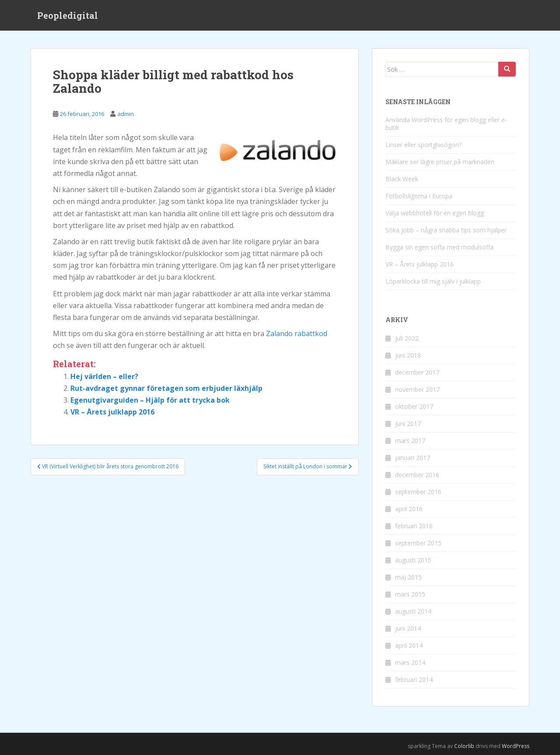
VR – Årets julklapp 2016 (112, 412)
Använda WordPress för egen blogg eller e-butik (446, 124)
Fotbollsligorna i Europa (419, 196)
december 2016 (417, 475)
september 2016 (418, 492)
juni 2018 (408, 355)
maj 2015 (408, 577)
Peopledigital (68, 15)
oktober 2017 (414, 406)
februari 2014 (414, 679)
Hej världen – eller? (104, 376)
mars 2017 (410, 441)
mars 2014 (410, 662)
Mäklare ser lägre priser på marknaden (440, 162)
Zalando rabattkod (297, 334)
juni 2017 (408, 423)
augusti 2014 (413, 611)
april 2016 (409, 509)
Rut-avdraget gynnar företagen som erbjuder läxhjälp (166, 388)
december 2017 (417, 372)
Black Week (402, 179)
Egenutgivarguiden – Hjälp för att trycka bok (150, 400)
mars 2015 (410, 594)
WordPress (516, 746)
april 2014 (409, 645)
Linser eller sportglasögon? (423, 145)
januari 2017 (413, 458)
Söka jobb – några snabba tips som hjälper (446, 230)
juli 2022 (407, 338)
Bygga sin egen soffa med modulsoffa (439, 247)
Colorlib (464, 746)
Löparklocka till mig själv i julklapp (433, 281)
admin (126, 114)
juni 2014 (408, 628)
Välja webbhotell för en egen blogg (435, 213)
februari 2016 (414, 526)
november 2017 (417, 389)
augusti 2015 (413, 560)
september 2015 (418, 543)
